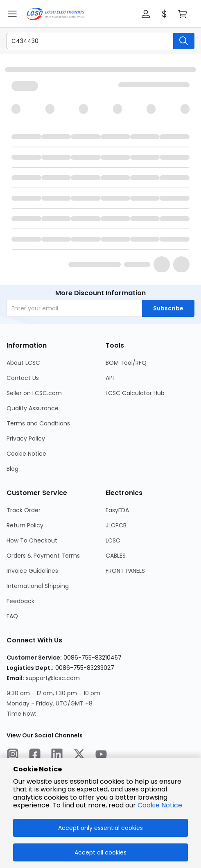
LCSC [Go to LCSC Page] (113, 540)
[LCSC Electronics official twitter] (79, 755)
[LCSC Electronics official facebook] (35, 755)
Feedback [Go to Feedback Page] (20, 601)
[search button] (184, 41)
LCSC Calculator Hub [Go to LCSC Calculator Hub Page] (135, 393)
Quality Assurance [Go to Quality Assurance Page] (33, 408)
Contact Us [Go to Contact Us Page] (23, 378)
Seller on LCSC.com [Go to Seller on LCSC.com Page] (34, 393)
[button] (146, 14)
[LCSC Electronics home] (55, 14)
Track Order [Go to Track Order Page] (24, 510)
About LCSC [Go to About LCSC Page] (23, 363)
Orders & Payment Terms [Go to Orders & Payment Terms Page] (43, 556)
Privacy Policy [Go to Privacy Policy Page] (26, 439)
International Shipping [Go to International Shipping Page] (38, 586)
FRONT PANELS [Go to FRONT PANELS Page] (125, 571)
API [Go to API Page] (110, 378)
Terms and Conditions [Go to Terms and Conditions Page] (38, 423)
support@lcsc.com (53, 678)
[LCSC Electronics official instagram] (13, 755)
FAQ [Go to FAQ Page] (12, 616)
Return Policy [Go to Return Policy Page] (25, 525)
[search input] (86, 41)
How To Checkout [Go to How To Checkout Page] (32, 540)
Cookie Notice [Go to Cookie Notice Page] (26, 454)
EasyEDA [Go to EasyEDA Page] (117, 510)
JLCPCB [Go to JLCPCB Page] (116, 525)
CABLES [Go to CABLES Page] (116, 556)
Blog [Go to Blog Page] (12, 469)
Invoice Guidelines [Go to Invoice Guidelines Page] (32, 571)
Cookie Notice (160, 805)
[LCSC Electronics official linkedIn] (57, 755)
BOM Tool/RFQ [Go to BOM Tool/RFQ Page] (126, 363)
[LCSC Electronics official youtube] (101, 755)
